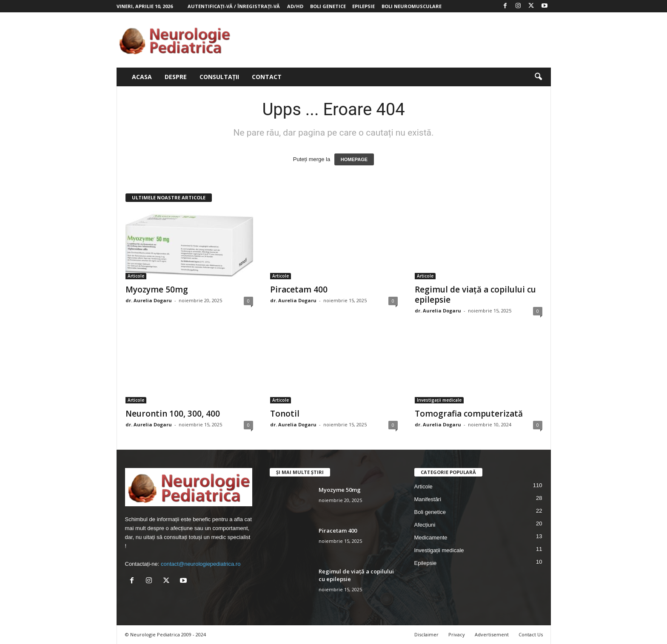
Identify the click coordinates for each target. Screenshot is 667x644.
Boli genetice (328, 6)
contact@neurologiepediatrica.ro (201, 564)
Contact (267, 77)
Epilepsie (363, 6)
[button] (538, 77)
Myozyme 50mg (157, 289)
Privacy (457, 634)
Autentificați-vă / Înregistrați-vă (234, 6)
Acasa (142, 77)
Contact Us (531, 634)
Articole (136, 276)
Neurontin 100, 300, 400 (173, 414)
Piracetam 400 (299, 289)
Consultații (219, 77)
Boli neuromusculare (412, 6)
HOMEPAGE (354, 159)
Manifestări (428, 499)
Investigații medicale (439, 400)
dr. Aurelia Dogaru (149, 300)
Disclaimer (426, 634)
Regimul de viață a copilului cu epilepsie (475, 295)
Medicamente (431, 538)
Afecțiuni (425, 525)
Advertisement (492, 634)
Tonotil (285, 414)
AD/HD (295, 6)
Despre (176, 77)
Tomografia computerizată (469, 414)
